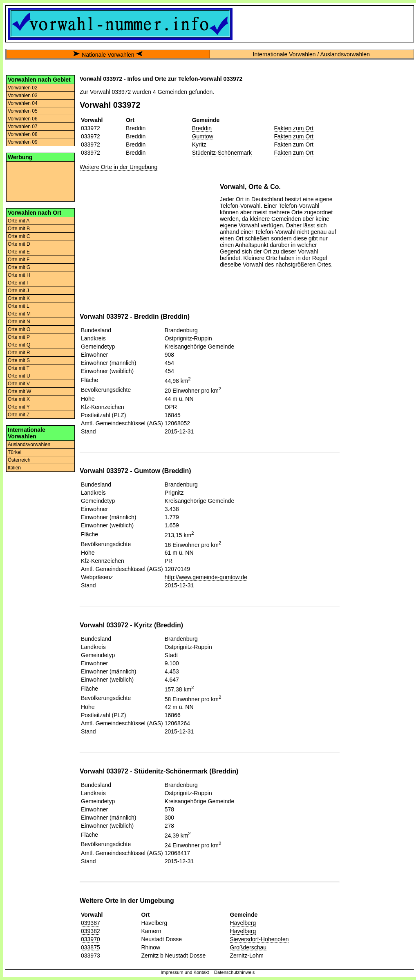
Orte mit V (19, 384)
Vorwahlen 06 (23, 119)
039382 (91, 931)
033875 (91, 947)
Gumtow (203, 136)
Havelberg (243, 923)
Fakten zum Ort (293, 128)
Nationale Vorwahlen (108, 55)
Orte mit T (19, 368)
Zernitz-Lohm (247, 956)
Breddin (202, 128)
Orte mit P (19, 337)
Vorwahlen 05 (23, 111)
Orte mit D (19, 244)
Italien (14, 468)
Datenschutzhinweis (235, 972)
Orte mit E (19, 252)
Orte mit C (19, 236)
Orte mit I (18, 283)
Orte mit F (19, 260)
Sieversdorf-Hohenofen (259, 939)
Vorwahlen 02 (23, 88)
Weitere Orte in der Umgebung (119, 167)
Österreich (19, 460)
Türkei (15, 452)
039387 (91, 923)
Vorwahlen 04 (23, 103)
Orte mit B (19, 229)
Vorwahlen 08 (23, 134)
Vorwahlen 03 (23, 96)
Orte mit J (18, 291)
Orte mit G (19, 267)
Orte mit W (19, 391)
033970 (91, 939)
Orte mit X (19, 399)
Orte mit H (19, 275)
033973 (91, 956)
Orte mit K (19, 298)
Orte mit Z (19, 415)
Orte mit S (19, 360)
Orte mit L (19, 306)
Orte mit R (19, 353)
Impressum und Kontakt (185, 972)
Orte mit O (19, 329)
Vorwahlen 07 (23, 127)
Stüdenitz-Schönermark (222, 153)
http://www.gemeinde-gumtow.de (206, 577)
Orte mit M (19, 314)
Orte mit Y (19, 407)
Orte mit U (19, 376)
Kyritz (199, 144)
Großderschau (248, 947)
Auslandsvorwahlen (29, 444)
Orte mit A (19, 221)
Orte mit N (19, 322)
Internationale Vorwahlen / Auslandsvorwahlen (311, 54)
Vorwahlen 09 (23, 142)
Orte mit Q (19, 345)
